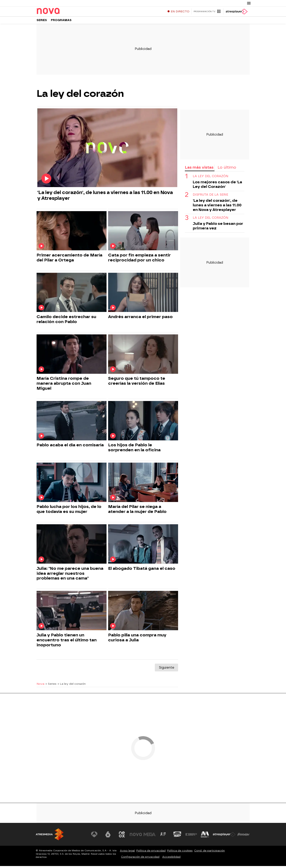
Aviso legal (127, 853)
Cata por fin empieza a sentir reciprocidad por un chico (139, 260)
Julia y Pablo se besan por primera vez (218, 228)
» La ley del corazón (72, 686)
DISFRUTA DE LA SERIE (210, 197)
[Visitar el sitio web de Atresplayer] (224, 836)
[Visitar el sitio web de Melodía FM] (205, 836)
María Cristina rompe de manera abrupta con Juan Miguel (64, 385)
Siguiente (166, 669)
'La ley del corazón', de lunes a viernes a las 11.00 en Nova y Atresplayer (105, 197)
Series (42, 22)
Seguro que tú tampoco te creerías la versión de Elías (137, 383)
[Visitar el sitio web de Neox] (122, 836)
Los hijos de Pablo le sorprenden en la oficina (134, 449)
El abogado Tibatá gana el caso (142, 570)
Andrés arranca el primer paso (140, 319)
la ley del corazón (211, 178)
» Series (51, 686)
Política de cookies (180, 853)
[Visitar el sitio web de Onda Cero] (177, 836)
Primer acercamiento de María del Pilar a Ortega (69, 260)
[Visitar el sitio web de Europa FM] (191, 836)
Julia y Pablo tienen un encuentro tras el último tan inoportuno (67, 642)
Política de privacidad (151, 853)
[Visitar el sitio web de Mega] (150, 836)
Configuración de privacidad (140, 859)
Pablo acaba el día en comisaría (70, 447)
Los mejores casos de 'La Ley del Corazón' (217, 186)
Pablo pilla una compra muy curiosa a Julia (137, 639)
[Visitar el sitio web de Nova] (136, 836)
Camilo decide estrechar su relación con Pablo (66, 321)
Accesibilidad (171, 859)
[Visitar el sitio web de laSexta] (108, 836)
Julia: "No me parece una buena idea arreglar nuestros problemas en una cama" (70, 575)
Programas (61, 22)
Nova (40, 686)
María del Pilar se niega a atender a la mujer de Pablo (137, 511)
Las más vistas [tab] (199, 169)
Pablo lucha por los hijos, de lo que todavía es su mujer (69, 511)
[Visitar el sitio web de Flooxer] (243, 836)
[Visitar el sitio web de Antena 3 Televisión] (94, 836)
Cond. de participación (209, 853)
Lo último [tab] (227, 169)
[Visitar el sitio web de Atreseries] (164, 836)
